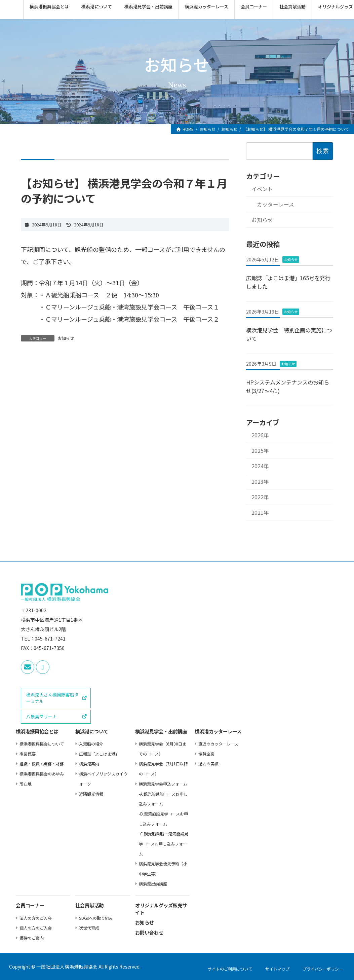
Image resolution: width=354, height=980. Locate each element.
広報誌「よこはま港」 (99, 753)
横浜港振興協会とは (37, 732)
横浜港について (92, 732)
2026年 (260, 435)
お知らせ (66, 338)
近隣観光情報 (91, 793)
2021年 (260, 513)
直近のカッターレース (218, 744)
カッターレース (276, 205)
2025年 (260, 451)
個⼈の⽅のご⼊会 (36, 928)
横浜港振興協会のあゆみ (42, 774)
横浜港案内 (89, 764)
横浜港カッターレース (218, 732)
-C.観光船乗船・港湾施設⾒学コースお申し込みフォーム (164, 843)
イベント (262, 189)
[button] (56, 698)
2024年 (260, 466)
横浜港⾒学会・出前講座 (161, 732)
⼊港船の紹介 (91, 744)
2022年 (260, 497)
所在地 (26, 783)
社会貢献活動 (89, 906)
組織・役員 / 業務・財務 (42, 764)
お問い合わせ (149, 933)
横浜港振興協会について (42, 744)
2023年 (260, 482)
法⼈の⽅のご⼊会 (36, 918)
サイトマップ (277, 968)
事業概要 (28, 753)
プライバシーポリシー (323, 968)
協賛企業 (206, 753)
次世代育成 (89, 928)
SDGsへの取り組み (96, 918)
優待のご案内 (32, 938)
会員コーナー (30, 906)
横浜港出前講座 (153, 883)
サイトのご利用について (230, 968)
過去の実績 (208, 764)
